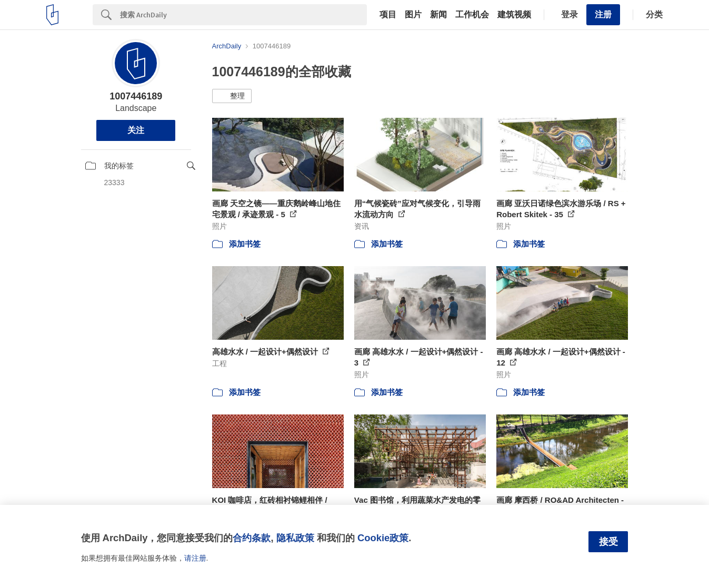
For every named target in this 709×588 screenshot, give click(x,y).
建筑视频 (514, 15)
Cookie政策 (383, 538)
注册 (603, 14)
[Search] (243, 15)
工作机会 (472, 15)
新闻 (438, 15)
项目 (388, 15)
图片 (413, 15)
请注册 (195, 558)
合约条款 (252, 538)
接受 (608, 542)
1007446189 (136, 96)
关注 (136, 130)
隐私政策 (295, 538)
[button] (232, 96)
